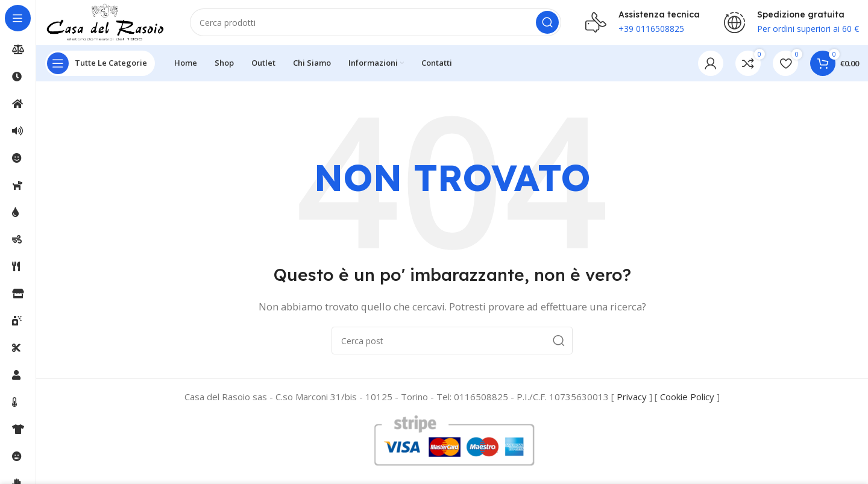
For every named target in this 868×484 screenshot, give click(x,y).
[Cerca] (376, 24)
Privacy (632, 400)
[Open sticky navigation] (100, 66)
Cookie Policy (687, 400)
